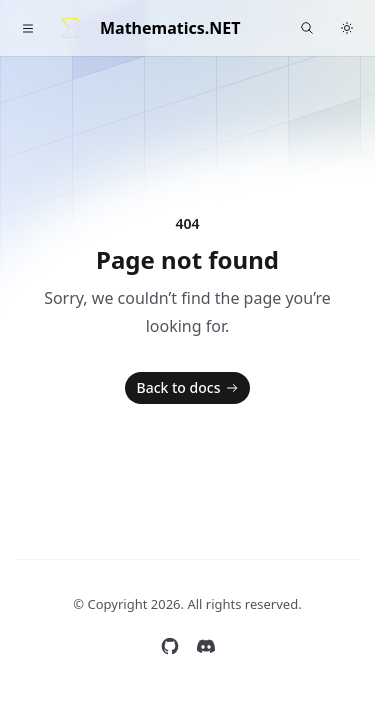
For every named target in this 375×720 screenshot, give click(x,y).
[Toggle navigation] (28, 28)
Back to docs (190, 388)
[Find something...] (307, 28)
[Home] (70, 28)
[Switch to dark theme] (347, 28)
